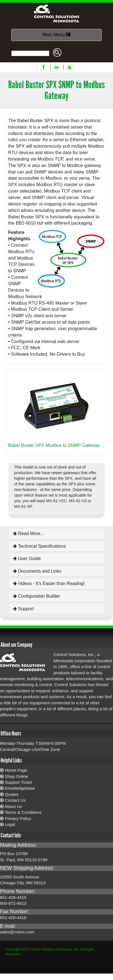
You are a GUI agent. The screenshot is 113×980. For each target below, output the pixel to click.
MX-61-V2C (56, 501)
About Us (13, 806)
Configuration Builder (36, 596)
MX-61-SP (23, 506)
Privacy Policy (18, 818)
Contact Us (15, 800)
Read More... (28, 534)
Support (23, 609)
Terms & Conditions (23, 812)
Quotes (12, 794)
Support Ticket (18, 782)
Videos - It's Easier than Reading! (49, 583)
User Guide (27, 558)
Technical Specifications (39, 546)
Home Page (16, 770)
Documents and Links (37, 571)
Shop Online (16, 776)
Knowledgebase (20, 788)
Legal (10, 824)
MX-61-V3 (78, 501)
